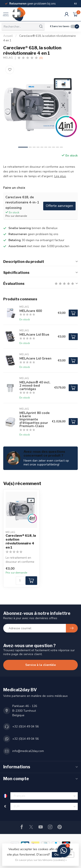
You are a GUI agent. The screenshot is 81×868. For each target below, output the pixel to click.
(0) (41, 58)
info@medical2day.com (28, 751)
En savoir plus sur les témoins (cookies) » (41, 860)
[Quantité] (20, 581)
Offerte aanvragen (59, 206)
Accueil (8, 36)
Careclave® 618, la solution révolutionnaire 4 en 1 (21, 542)
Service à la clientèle (40, 665)
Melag (8, 58)
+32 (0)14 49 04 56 (25, 726)
